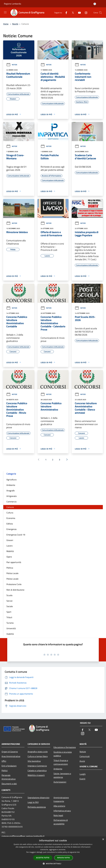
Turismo (10, 623)
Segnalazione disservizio (38, 798)
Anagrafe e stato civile (38, 752)
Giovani (10, 540)
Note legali (58, 815)
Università (11, 628)
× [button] (103, 839)
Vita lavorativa (34, 761)
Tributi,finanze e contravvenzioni (61, 762)
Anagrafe (11, 491)
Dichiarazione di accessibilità (61, 822)
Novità (15, 24)
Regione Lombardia (12, 4)
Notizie (12, 65)
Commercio (11, 502)
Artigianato (12, 496)
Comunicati (85, 756)
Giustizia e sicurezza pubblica (63, 754)
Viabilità (10, 634)
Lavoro (9, 546)
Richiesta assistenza (37, 807)
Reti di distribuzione (15, 590)
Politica (10, 568)
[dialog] (53, 852)
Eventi (82, 779)
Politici (5, 770)
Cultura (10, 513)
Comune (10, 507)
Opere (9, 557)
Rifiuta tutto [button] (64, 858)
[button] (53, 864)
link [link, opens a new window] (78, 852)
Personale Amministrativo (9, 777)
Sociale (10, 606)
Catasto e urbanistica (37, 770)
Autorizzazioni (60, 782)
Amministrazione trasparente (61, 799)
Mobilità (10, 551)
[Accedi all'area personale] (95, 4)
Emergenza (11, 529)
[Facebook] (65, 13)
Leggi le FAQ (33, 802)
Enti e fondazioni (9, 766)
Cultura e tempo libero (38, 756)
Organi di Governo (10, 752)
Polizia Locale (12, 573)
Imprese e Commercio (37, 766)
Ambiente (11, 485)
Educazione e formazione (65, 747)
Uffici (4, 761)
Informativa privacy (62, 811)
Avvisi (82, 761)
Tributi (9, 617)
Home (6, 24)
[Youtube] (78, 13)
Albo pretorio (59, 806)
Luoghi (83, 774)
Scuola (9, 595)
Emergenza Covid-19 (16, 535)
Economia (11, 518)
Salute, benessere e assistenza (62, 775)
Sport (9, 612)
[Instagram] (85, 13)
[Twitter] (72, 13)
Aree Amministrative (11, 756)
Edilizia (10, 524)
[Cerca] (100, 13)
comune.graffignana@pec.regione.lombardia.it (23, 836)
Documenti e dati (9, 784)
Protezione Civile (14, 584)
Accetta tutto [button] (43, 858)
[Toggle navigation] (5, 12)
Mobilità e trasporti (36, 775)
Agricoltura (11, 480)
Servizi (9, 601)
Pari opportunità (14, 562)
